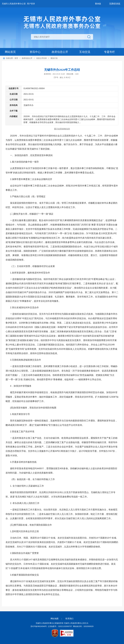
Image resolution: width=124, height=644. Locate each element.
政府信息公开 (60, 52)
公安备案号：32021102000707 (60, 626)
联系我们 (69, 619)
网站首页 (10, 52)
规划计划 (54, 58)
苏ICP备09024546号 (39, 626)
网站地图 (55, 619)
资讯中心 (35, 52)
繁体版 (98, 4)
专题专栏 (109, 52)
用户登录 (31, 4)
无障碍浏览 (115, 4)
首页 (16, 58)
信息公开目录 (41, 58)
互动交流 (85, 52)
